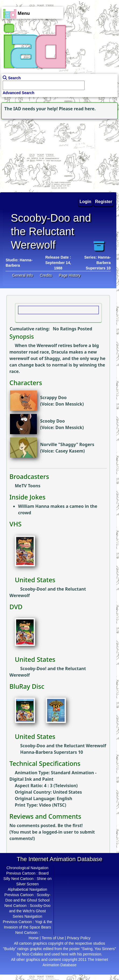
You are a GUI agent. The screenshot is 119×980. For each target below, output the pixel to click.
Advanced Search (19, 93)
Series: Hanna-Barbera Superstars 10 (97, 263)
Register (104, 202)
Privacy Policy (79, 938)
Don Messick (69, 404)
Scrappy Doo (53, 398)
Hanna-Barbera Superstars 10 (52, 752)
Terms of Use (53, 938)
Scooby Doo (52, 421)
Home (34, 938)
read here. (85, 109)
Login (86, 202)
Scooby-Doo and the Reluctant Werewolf (63, 746)
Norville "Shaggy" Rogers (67, 444)
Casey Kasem (69, 451)
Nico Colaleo (32, 954)
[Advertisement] (34, 154)
